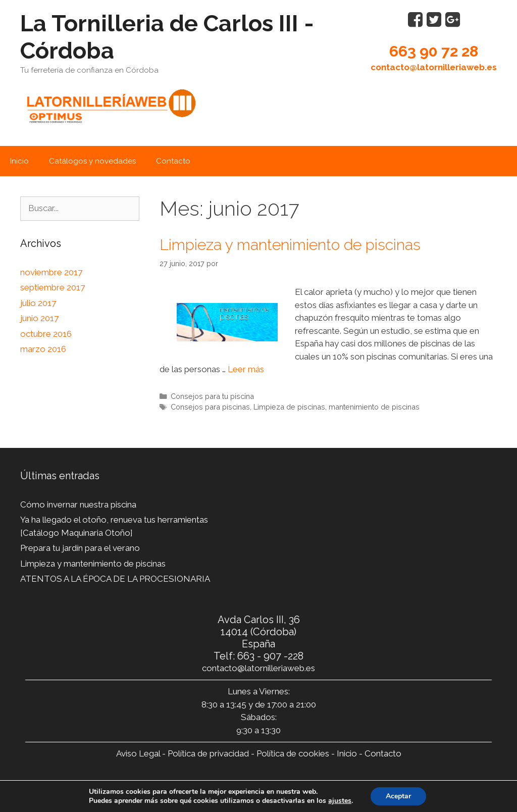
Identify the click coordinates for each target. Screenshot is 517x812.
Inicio (19, 161)
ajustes (340, 801)
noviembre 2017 (51, 272)
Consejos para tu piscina (212, 396)
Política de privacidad (208, 753)
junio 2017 (39, 318)
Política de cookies (293, 753)
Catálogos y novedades (92, 161)
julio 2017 (38, 303)
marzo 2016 (43, 349)
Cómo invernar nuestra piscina (78, 504)
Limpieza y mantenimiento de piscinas (290, 245)
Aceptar (398, 796)
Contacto (173, 161)
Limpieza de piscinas (289, 407)
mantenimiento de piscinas (374, 407)
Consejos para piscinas (210, 407)
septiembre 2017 (53, 287)
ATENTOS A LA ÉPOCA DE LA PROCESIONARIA (115, 579)
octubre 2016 (46, 334)
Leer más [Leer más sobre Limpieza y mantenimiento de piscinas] (246, 369)
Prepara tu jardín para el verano (80, 548)
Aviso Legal (138, 753)
